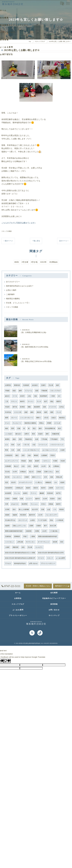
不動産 (7, 391)
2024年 (45, 499)
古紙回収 (29, 531)
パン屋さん (39, 482)
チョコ (7, 423)
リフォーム (28, 391)
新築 (30, 461)
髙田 (13, 428)
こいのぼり (9, 434)
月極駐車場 (55, 434)
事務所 (36, 455)
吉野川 (27, 434)
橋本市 (22, 401)
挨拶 (26, 412)
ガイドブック (23, 520)
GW (56, 482)
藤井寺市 (32, 515)
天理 (7, 504)
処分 (60, 428)
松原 (37, 439)
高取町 (7, 515)
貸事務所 (17, 536)
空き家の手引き (10, 520)
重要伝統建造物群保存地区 (14, 531)
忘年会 (62, 407)
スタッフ (50, 558)
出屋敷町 (44, 455)
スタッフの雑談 (7, 231)
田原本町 (50, 493)
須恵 (19, 450)
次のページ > (64, 241)
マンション (34, 504)
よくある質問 (60, 558)
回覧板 (51, 504)
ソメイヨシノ (9, 542)
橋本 (40, 428)
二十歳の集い (54, 531)
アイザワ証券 (42, 520)
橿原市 (59, 401)
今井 (13, 450)
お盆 (49, 509)
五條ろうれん (49, 472)
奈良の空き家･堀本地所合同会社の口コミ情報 (20, 553)
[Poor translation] (7, 661)
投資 (14, 391)
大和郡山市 (19, 488)
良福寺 (40, 434)
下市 (62, 439)
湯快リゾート (36, 477)
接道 (14, 439)
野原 (7, 450)
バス (55, 509)
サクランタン (30, 542)
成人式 (31, 472)
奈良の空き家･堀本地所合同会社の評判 (51, 553)
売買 (20, 439)
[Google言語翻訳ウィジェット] (62, 3)
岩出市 (13, 482)
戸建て (25, 536)
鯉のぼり (18, 434)
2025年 (40, 515)
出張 (29, 466)
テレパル (17, 493)
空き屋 (51, 385)
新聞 (7, 418)
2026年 (44, 531)
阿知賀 (24, 461)
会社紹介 (35, 385)
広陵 (59, 499)
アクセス (8, 563)
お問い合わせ (33, 563)
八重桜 (33, 536)
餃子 (46, 401)
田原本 (52, 499)
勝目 (17, 455)
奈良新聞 (8, 493)
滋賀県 (7, 526)
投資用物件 (44, 396)
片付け (43, 504)
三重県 (31, 526)
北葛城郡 (8, 466)
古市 (45, 477)
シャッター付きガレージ (31, 450)
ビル (7, 445)
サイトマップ (54, 615)
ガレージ (14, 418)
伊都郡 (49, 423)
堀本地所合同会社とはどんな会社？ (20, 286)
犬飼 (29, 455)
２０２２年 (18, 412)
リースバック (43, 445)
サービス (41, 558)
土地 (29, 396)
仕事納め (56, 466)
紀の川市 (35, 509)
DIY (59, 396)
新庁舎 (15, 407)
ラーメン (31, 401)
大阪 (35, 396)
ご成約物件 (10, 294)
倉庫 (20, 391)
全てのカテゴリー (13, 282)
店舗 (19, 428)
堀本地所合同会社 (20, 563)
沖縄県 (15, 499)
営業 (22, 499)
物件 (58, 385)
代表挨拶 (26, 385)
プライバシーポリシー (48, 563)
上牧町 (7, 547)
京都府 (39, 526)
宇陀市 (53, 455)
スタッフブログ (55, 391)
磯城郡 (42, 493)
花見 (7, 482)
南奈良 (39, 412)
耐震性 (7, 439)
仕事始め (23, 472)
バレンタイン (17, 477)
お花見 (33, 520)
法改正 (54, 418)
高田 (23, 455)
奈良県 (55, 542)
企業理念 (8, 385)
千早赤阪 (44, 439)
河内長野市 (9, 488)
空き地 (7, 472)
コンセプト (39, 547)
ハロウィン (46, 461)
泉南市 (36, 466)
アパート (33, 493)
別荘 (62, 542)
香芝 (33, 434)
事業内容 (17, 385)
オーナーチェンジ (44, 542)
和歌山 (41, 423)
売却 (13, 445)
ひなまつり (15, 504)
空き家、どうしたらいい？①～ (18, 303)
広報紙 (39, 472)
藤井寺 (38, 499)
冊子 (45, 526)
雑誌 (52, 401)
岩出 (14, 509)
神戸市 (58, 493)
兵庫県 (51, 488)
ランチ (39, 401)
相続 (7, 428)
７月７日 (26, 445)
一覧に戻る (36, 241)
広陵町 (27, 477)
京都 (43, 509)
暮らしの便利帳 (24, 509)
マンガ (59, 412)
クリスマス (53, 407)
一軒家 (53, 396)
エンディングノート (12, 461)
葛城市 (37, 461)
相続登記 (62, 418)
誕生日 (7, 396)
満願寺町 (16, 547)
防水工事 (53, 526)
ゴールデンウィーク (25, 482)
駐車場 (22, 407)
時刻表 (62, 509)
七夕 (19, 445)
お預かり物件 (11, 290)
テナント (14, 401)
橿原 (52, 412)
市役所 (7, 407)
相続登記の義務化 (13, 299)
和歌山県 (59, 477)
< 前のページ (8, 241)
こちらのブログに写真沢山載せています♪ (19, 223)
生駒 (52, 477)
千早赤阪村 (54, 439)
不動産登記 (28, 439)
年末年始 (8, 412)
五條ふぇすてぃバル (19, 526)
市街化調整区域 (50, 428)
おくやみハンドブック (50, 450)
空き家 (30, 547)
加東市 (25, 493)
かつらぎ (57, 423)
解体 (32, 412)
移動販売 (48, 482)
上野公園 (20, 542)
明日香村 (23, 515)
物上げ (16, 466)
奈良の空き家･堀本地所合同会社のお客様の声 (20, 558)
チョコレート (17, 423)
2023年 (15, 472)
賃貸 (37, 391)
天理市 (7, 499)
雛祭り (39, 418)
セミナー (29, 499)
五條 (44, 407)
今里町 (55, 461)
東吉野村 (25, 504)
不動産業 (44, 391)
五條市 (43, 385)
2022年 (44, 466)
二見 (7, 401)
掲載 (29, 407)
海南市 (28, 488)
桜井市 (43, 488)
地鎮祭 (15, 515)
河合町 (63, 461)
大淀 (34, 445)
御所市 (58, 504)
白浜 (23, 466)
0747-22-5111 (11, 586)
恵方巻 (7, 477)
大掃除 (37, 531)
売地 (51, 520)
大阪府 (62, 482)
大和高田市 (9, 455)
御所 (46, 412)
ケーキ (15, 396)
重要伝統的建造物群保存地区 (48, 536)
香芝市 (36, 488)
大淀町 (62, 450)
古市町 (7, 509)
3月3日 (46, 418)
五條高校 (8, 536)
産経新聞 (37, 407)
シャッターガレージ (27, 418)
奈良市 (22, 396)
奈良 (23, 547)
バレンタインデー (51, 515)
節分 (57, 472)
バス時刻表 (60, 520)
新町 (47, 434)
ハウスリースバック (57, 445)
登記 (34, 428)
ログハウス (60, 488)
